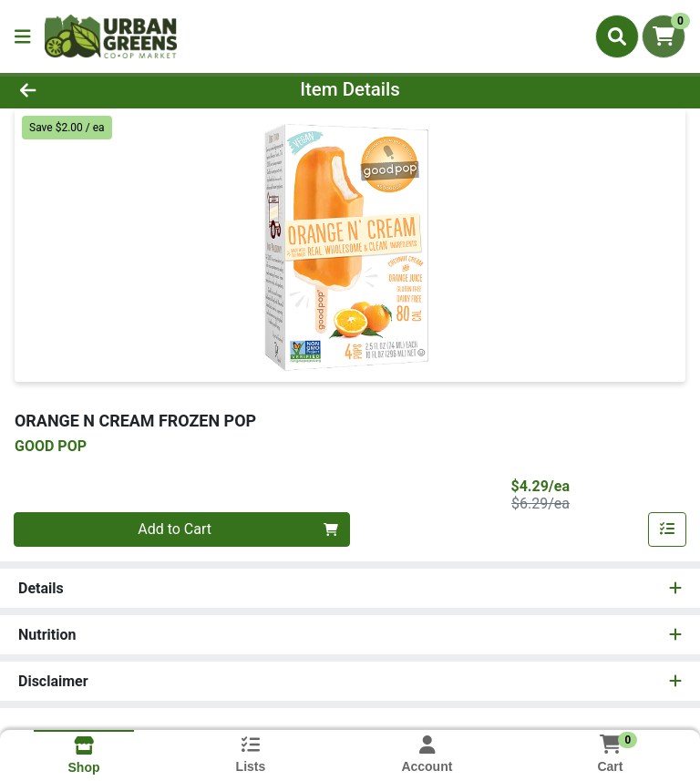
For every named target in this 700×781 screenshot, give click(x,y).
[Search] (617, 36)
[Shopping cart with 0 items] (664, 36)
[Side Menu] (23, 36)
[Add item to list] (667, 529)
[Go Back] (98, 89)
